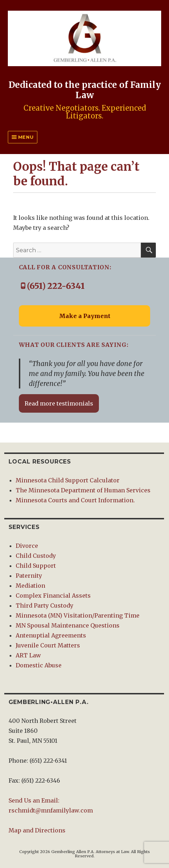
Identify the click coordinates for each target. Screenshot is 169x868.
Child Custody (36, 556)
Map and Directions (37, 830)
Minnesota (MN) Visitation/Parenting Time (78, 615)
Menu (25, 137)
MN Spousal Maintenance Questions (68, 625)
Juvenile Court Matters (48, 645)
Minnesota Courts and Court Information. (75, 500)
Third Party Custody (44, 605)
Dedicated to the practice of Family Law (85, 90)
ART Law (28, 655)
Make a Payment (85, 316)
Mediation (30, 586)
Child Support (36, 566)
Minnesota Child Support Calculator (68, 480)
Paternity (29, 576)
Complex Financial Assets (53, 596)
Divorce (27, 546)
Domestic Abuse (39, 665)
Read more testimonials (59, 403)
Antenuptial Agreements (51, 635)
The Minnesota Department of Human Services (83, 490)
